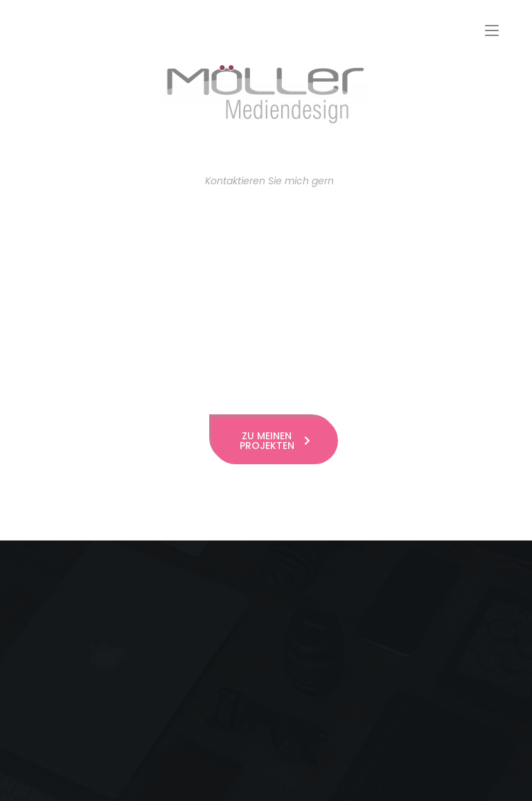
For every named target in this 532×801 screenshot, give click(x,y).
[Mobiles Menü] (492, 31)
